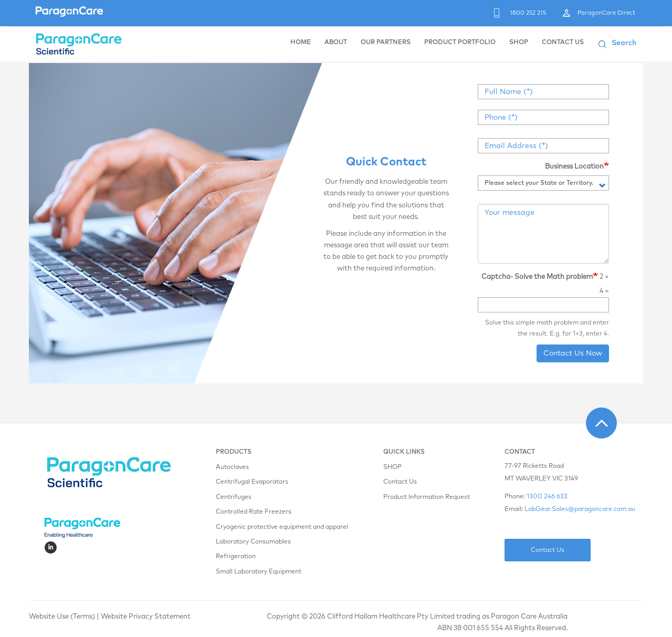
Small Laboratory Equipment (259, 572)
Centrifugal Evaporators (252, 482)
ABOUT (336, 43)
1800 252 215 (528, 13)
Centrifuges (234, 497)
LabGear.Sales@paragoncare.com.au (580, 509)
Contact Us (400, 482)
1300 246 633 (547, 497)
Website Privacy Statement (146, 617)
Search (624, 43)
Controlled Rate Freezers (254, 512)
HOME (301, 43)
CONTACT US (563, 43)
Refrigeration (236, 557)
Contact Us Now (573, 353)
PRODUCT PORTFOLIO (460, 43)
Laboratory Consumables (253, 542)
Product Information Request (427, 497)
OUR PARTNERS (386, 43)
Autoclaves (232, 467)
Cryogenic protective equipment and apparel (282, 527)
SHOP (519, 43)
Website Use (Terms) (62, 617)
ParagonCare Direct (606, 13)
